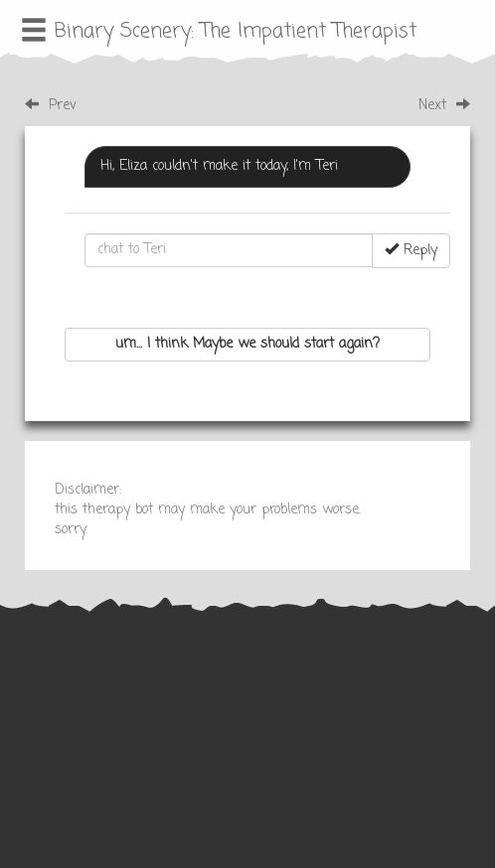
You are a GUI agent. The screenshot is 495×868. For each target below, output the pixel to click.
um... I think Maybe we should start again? (247, 344)
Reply (411, 251)
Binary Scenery (123, 31)
